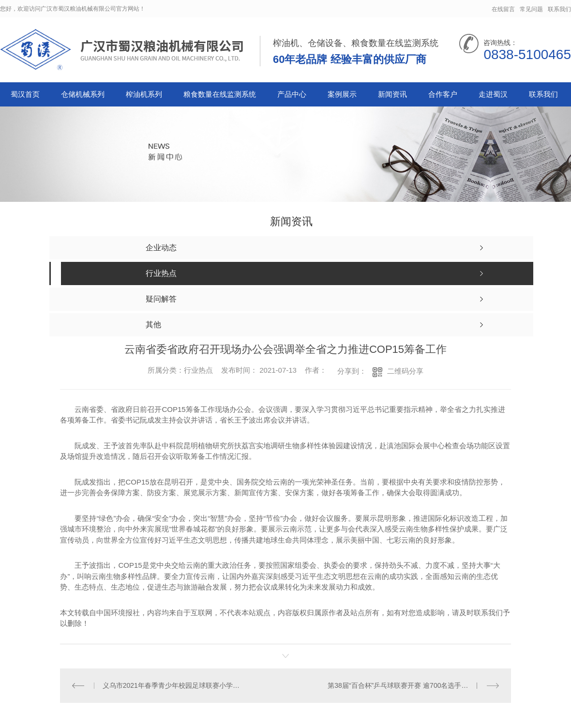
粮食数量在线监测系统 (220, 94)
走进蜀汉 (493, 94)
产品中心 (292, 94)
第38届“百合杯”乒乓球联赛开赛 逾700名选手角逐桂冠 (408, 685)
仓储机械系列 (83, 94)
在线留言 (503, 9)
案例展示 (342, 94)
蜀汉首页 (25, 94)
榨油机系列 (144, 94)
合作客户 (443, 94)
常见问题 (531, 9)
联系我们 (559, 9)
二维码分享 (405, 371)
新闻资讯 (392, 94)
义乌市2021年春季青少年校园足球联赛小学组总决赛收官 (173, 685)
